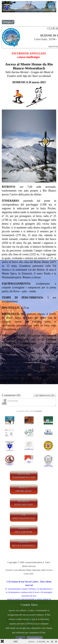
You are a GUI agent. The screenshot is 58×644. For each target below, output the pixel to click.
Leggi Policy (35, 639)
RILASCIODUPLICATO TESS (24, 503)
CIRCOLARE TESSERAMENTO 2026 (24, 476)
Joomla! (9, 570)
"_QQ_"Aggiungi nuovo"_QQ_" (45, 395)
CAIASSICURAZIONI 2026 (24, 517)
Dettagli (8, 22)
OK (20, 639)
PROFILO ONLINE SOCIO (24, 489)
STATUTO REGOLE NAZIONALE (24, 544)
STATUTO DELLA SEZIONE (24, 530)
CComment (37, 411)
